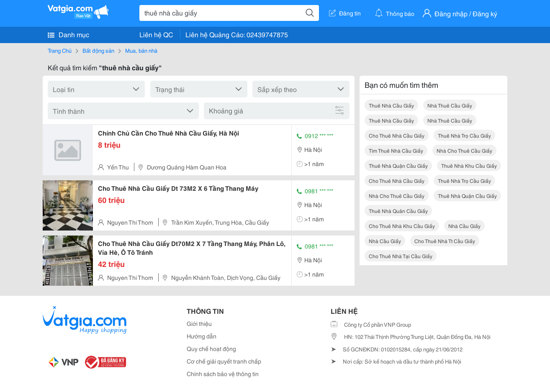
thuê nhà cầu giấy (391, 105)
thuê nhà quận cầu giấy (398, 165)
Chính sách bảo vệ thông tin (223, 374)
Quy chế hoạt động (211, 348)
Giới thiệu (199, 323)
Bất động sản (98, 50)
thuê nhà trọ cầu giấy (464, 135)
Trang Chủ (60, 50)
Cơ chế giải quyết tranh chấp (224, 361)
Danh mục (68, 34)
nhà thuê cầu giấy (450, 105)
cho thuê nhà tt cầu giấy (445, 241)
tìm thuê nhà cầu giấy (396, 150)
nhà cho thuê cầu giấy (464, 150)
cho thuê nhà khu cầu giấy (402, 226)
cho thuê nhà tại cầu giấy (401, 256)
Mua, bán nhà (141, 50)
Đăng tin (345, 13)
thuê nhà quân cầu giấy (398, 211)
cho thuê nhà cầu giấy (397, 135)
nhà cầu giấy (464, 226)
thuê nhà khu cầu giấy (469, 165)
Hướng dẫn (202, 336)
